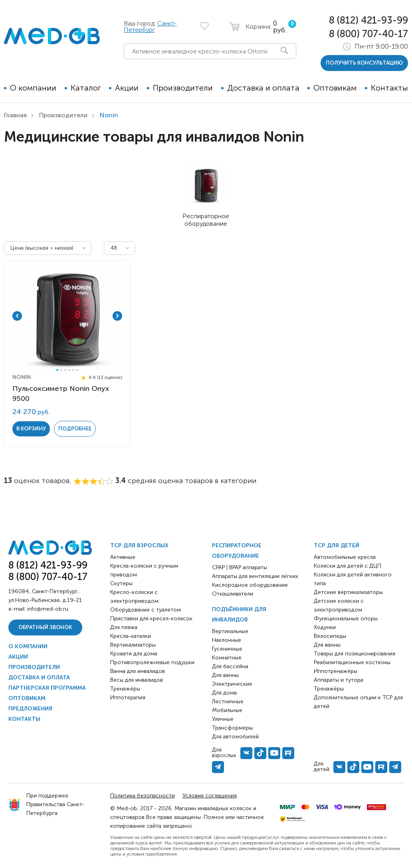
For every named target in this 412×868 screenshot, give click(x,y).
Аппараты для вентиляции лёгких (255, 576)
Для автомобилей (235, 737)
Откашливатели (233, 594)
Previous (17, 316)
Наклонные (227, 640)
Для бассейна (230, 666)
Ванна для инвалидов (138, 671)
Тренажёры (125, 689)
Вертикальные (230, 631)
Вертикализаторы (133, 645)
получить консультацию (364, 63)
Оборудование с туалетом (146, 610)
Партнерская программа (47, 688)
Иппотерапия (128, 697)
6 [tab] (77, 370)
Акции (127, 88)
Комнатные (227, 658)
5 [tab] (73, 370)
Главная (15, 115)
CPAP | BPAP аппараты (240, 567)
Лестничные (228, 701)
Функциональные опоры (346, 618)
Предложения (30, 709)
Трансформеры (232, 728)
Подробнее (75, 429)
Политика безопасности (143, 796)
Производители (183, 88)
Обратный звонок (45, 627)
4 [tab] (69, 370)
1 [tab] (57, 370)
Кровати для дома (134, 654)
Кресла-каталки (131, 636)
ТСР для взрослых (139, 545)
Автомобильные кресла (345, 557)
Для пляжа (124, 627)
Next (117, 316)
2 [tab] (61, 370)
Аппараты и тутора (339, 680)
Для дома (224, 693)
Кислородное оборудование (250, 585)
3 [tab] (65, 370)
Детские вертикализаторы (348, 592)
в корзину (31, 429)
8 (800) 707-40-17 (368, 34)
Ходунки (325, 627)
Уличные (223, 719)
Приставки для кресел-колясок (151, 618)
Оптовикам (335, 88)
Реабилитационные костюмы (352, 662)
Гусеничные (227, 649)
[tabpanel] (67, 316)
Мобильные (227, 710)
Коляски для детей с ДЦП (348, 566)
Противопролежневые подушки (152, 662)
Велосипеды (330, 636)
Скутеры (121, 583)
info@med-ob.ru (48, 609)
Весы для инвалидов (137, 680)
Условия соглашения (210, 796)
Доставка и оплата (263, 88)
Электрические (232, 684)
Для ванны (225, 675)
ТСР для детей (337, 545)
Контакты (389, 88)
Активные (123, 557)
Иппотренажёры (336, 671)
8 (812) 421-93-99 (368, 20)
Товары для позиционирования (355, 654)
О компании (33, 88)
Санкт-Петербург (150, 27)
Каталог (86, 88)
